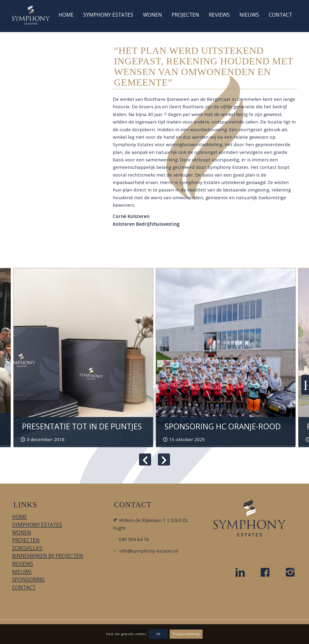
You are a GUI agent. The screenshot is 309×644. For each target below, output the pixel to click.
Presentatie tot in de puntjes (82, 426)
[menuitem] (66, 16)
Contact (24, 587)
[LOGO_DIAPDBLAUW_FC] (250, 518)
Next (164, 459)
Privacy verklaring (186, 634)
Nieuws (22, 572)
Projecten (26, 540)
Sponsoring (28, 579)
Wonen (22, 532)
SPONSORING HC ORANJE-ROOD (223, 426)
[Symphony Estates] (31, 15)
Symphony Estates (37, 525)
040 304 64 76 (134, 539)
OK (158, 634)
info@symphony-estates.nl (149, 551)
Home (20, 517)
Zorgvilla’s (27, 548)
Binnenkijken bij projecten (48, 556)
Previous (145, 459)
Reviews (23, 564)
